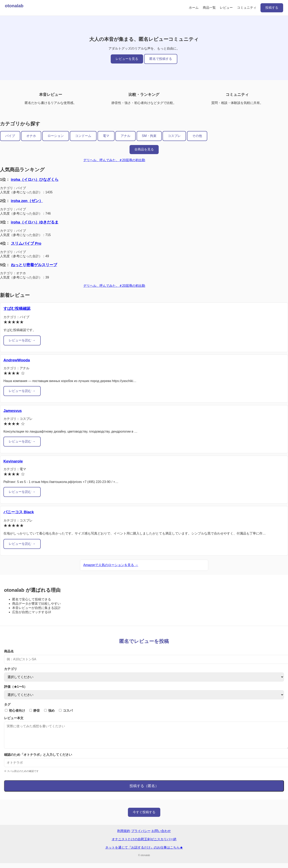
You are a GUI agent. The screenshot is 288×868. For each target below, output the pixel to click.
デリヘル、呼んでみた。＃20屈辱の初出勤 (114, 160)
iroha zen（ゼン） (27, 201)
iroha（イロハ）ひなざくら (35, 179)
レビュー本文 (14, 718)
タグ (7, 704)
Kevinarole (13, 461)
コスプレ (174, 136)
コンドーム (83, 136)
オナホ (31, 136)
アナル (125, 136)
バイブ (10, 136)
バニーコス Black (19, 512)
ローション (56, 136)
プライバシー (141, 836)
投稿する (272, 8)
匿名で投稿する (161, 59)
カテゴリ (11, 669)
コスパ (66, 711)
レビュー (226, 8)
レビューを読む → (22, 340)
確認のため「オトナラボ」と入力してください (38, 759)
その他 (197, 136)
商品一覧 (209, 8)
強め (49, 711)
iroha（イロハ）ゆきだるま (35, 222)
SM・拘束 (149, 136)
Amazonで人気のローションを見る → (111, 565)
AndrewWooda (17, 360)
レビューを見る (127, 59)
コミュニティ (247, 8)
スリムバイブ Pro (26, 243)
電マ (106, 136)
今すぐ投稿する (144, 817)
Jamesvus (13, 411)
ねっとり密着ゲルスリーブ (34, 265)
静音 (35, 711)
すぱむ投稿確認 (17, 309)
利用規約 (124, 836)
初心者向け (15, 711)
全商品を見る (144, 149)
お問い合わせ (161, 836)
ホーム (194, 8)
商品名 (9, 651)
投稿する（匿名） (144, 791)
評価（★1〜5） (16, 687)
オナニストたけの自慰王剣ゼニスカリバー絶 (144, 844)
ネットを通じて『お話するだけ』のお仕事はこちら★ (144, 852)
